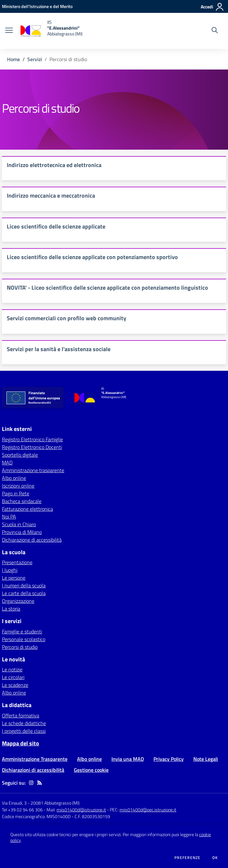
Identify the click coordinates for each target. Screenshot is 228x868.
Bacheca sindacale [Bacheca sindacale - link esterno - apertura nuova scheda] (22, 501)
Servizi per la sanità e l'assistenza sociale (59, 349)
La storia (11, 609)
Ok (215, 858)
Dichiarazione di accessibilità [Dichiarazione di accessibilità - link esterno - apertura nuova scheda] (32, 540)
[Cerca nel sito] (215, 31)
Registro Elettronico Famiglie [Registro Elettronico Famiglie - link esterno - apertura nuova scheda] (32, 439)
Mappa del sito (21, 743)
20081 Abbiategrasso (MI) (55, 803)
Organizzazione (18, 601)
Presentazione (17, 562)
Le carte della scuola (24, 593)
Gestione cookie (91, 770)
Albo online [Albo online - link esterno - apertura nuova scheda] (14, 478)
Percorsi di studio (20, 647)
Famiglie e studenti (22, 631)
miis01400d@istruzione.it (81, 810)
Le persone (14, 578)
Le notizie (12, 669)
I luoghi (10, 570)
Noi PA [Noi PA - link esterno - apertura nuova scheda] (9, 517)
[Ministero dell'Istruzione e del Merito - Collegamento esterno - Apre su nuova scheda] (37, 6)
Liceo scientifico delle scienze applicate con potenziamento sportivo (92, 257)
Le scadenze (15, 685)
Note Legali (206, 759)
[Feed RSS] (39, 783)
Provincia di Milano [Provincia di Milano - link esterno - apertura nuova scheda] (22, 532)
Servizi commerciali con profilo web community (66, 318)
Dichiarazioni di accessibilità (33, 770)
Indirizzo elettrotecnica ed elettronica (54, 165)
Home (13, 59)
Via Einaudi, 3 (15, 803)
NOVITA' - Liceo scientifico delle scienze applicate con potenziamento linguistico (107, 288)
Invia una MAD (128, 759)
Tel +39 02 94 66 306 (22, 810)
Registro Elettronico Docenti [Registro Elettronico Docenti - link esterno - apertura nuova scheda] (32, 447)
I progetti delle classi (24, 731)
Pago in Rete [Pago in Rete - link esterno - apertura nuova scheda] (16, 493)
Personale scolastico (24, 639)
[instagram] (31, 783)
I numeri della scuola (24, 585)
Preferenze (187, 858)
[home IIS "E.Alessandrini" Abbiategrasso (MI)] (51, 31)
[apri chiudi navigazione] (9, 31)
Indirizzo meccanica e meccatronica (51, 196)
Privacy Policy (169, 759)
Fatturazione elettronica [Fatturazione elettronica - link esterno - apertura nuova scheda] (27, 509)
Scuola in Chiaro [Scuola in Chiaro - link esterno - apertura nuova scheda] (19, 524)
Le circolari (13, 677)
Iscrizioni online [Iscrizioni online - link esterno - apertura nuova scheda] (18, 486)
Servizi (35, 59)
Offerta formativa (21, 715)
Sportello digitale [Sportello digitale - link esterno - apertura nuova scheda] (20, 455)
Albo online (14, 693)
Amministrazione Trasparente (35, 759)
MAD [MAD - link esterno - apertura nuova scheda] (7, 462)
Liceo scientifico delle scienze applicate (56, 226)
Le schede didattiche (24, 723)
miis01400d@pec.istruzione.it (148, 810)
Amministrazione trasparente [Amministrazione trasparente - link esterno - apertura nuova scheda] (33, 470)
